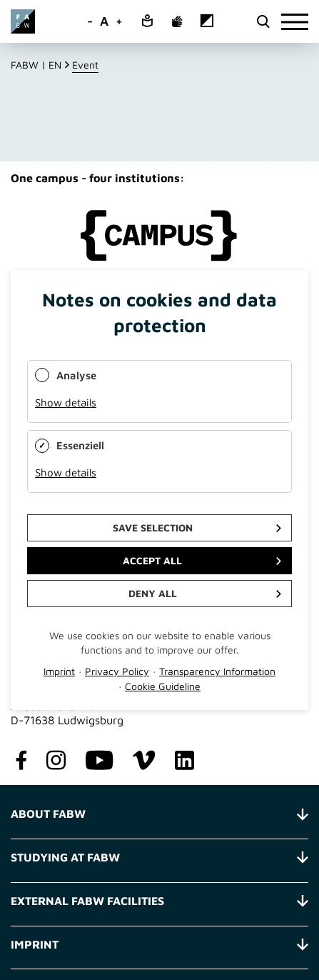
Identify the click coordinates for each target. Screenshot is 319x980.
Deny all (153, 593)
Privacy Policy (117, 671)
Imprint (59, 671)
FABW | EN (36, 65)
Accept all (152, 560)
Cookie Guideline (163, 686)
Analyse (76, 375)
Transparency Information (217, 671)
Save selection (153, 527)
